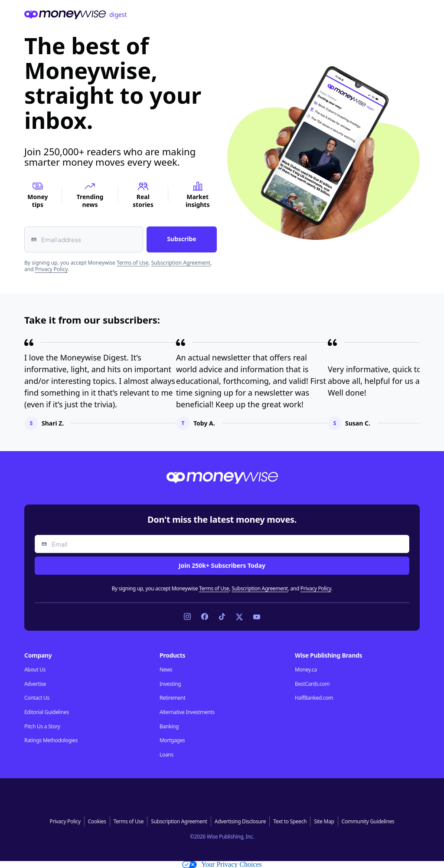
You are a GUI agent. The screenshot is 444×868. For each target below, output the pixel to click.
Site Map (324, 821)
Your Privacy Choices (222, 865)
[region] (222, 385)
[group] (222, 385)
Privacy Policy (51, 269)
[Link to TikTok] (222, 617)
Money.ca (306, 670)
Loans (166, 755)
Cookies (97, 821)
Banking (169, 727)
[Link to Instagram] (187, 617)
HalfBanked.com (314, 698)
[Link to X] (239, 617)
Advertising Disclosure (240, 821)
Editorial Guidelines (47, 712)
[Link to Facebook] (205, 617)
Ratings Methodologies (51, 740)
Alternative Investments (187, 712)
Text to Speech (290, 821)
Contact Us (37, 698)
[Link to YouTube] (257, 617)
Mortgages (172, 740)
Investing (170, 684)
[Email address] (84, 239)
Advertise (35, 684)
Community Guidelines (368, 821)
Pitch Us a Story (42, 727)
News (166, 670)
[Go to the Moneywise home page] (222, 15)
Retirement (173, 698)
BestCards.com (312, 684)
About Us (35, 670)
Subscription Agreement (181, 263)
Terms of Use (132, 263)
